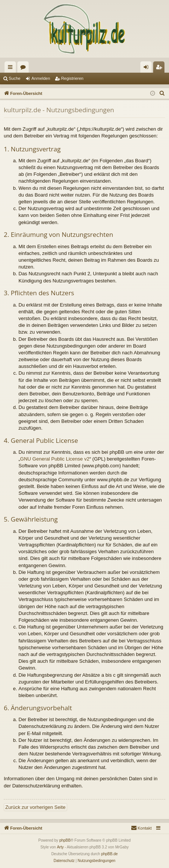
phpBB (65, 840)
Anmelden (41, 78)
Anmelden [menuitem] (148, 69)
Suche (15, 78)
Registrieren (72, 78)
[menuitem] (162, 93)
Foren (25, 69)
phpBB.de (109, 854)
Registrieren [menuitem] (161, 69)
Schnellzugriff (12, 69)
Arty (60, 847)
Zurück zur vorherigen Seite (35, 807)
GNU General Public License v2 (55, 459)
